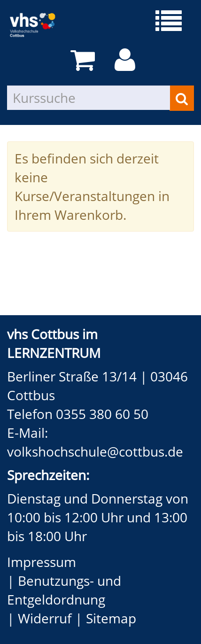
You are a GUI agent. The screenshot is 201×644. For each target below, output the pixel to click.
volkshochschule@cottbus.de (95, 451)
